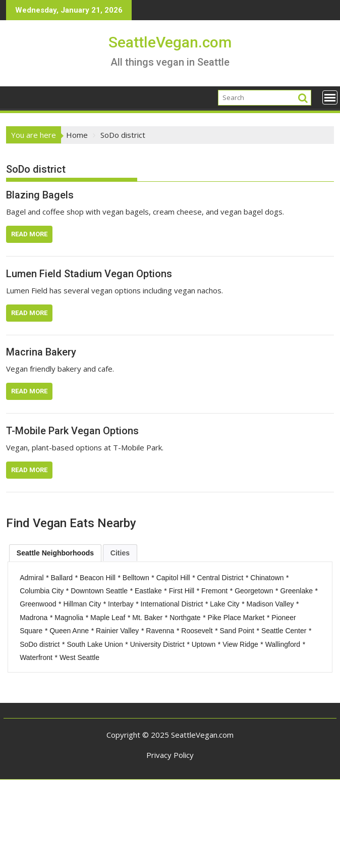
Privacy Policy (170, 755)
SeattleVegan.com (170, 42)
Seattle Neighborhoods (55, 553)
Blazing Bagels (40, 195)
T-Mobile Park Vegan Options (72, 431)
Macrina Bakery (41, 352)
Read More (29, 234)
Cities (120, 553)
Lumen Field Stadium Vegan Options (89, 274)
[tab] (55, 553)
